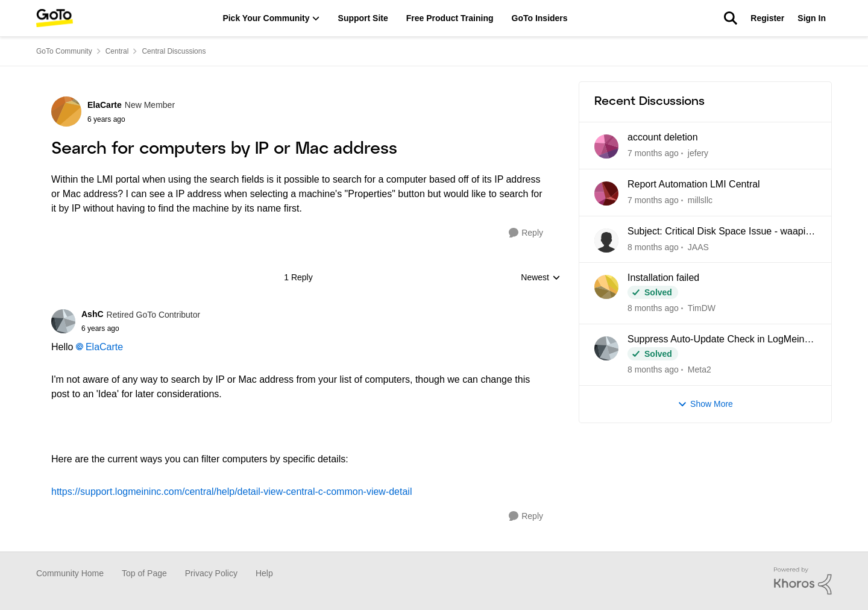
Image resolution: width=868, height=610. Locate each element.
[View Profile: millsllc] (606, 193)
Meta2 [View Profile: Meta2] (700, 369)
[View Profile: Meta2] (606, 348)
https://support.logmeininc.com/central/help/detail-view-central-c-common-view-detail (231, 492)
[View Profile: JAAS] (606, 241)
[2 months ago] (653, 370)
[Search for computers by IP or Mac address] (141, 329)
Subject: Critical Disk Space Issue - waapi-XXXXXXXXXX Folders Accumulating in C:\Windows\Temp (718, 232)
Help (264, 573)
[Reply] (526, 233)
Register (767, 18)
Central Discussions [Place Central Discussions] (174, 51)
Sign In (812, 18)
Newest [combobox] (541, 278)
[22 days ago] (653, 247)
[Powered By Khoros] (803, 581)
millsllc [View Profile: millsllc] (700, 200)
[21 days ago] (653, 200)
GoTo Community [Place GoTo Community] (64, 51)
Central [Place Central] (117, 51)
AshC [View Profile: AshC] (93, 314)
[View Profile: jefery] (606, 146)
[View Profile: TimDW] (606, 287)
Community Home (70, 573)
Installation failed (663, 278)
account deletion (663, 137)
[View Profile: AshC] (63, 321)
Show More (705, 404)
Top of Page (144, 573)
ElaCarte (104, 347)
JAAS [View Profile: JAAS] (698, 247)
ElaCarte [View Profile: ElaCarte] (105, 105)
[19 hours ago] (653, 153)
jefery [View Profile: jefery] (698, 153)
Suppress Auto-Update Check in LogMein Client (716, 340)
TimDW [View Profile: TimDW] (702, 308)
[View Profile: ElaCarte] (66, 112)
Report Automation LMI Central (694, 184)
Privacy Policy (211, 573)
